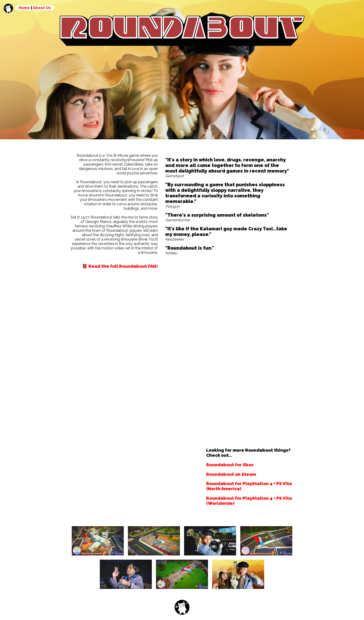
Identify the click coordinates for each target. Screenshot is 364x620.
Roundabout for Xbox (230, 465)
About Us (42, 8)
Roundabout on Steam (231, 474)
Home (24, 8)
